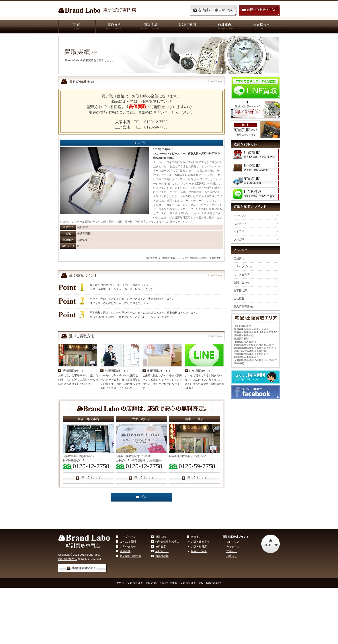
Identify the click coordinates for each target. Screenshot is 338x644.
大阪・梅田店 (199, 578)
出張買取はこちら (117, 403)
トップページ (128, 569)
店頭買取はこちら (75, 403)
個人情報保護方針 (244, 306)
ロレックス (240, 215)
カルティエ (240, 223)
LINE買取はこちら (202, 403)
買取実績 (150, 27)
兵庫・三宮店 (199, 583)
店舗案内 (224, 27)
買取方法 (113, 27)
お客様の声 (261, 27)
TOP (77, 27)
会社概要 (239, 298)
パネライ (239, 231)
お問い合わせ (242, 282)
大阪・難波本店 (200, 573)
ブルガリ (239, 239)
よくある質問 (187, 27)
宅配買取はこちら (159, 403)
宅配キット (162, 583)
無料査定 (161, 578)
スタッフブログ (243, 267)
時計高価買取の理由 (167, 573)
